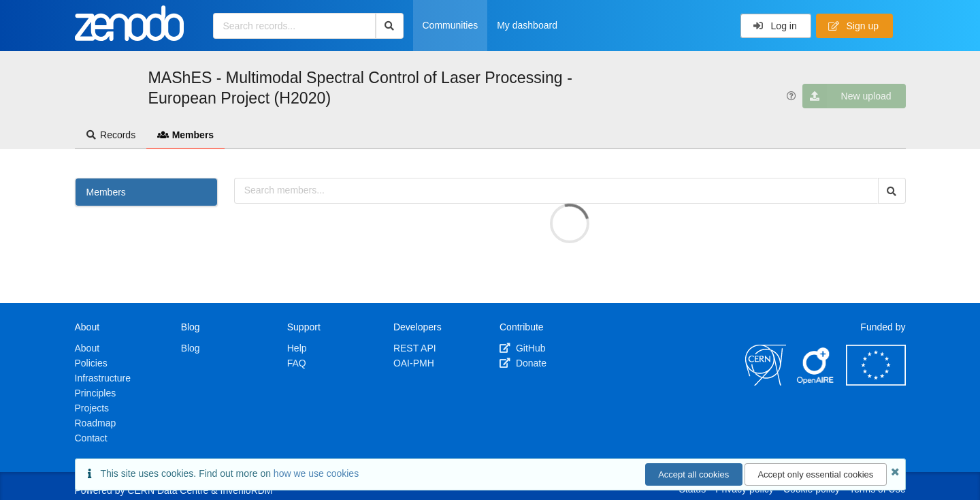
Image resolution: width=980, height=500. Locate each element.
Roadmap (96, 423)
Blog (191, 348)
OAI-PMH (414, 363)
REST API (415, 348)
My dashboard (527, 25)
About (87, 348)
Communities (451, 25)
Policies (91, 363)
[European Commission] (876, 382)
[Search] (390, 26)
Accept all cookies (693, 474)
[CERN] (766, 382)
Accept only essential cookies (815, 474)
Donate (523, 363)
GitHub (522, 348)
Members (185, 135)
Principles (96, 393)
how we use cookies (316, 473)
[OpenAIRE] (816, 382)
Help (297, 348)
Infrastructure (103, 378)
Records (111, 135)
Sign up (853, 26)
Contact (91, 438)
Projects (92, 408)
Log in (775, 26)
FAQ (297, 363)
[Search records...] (294, 26)
